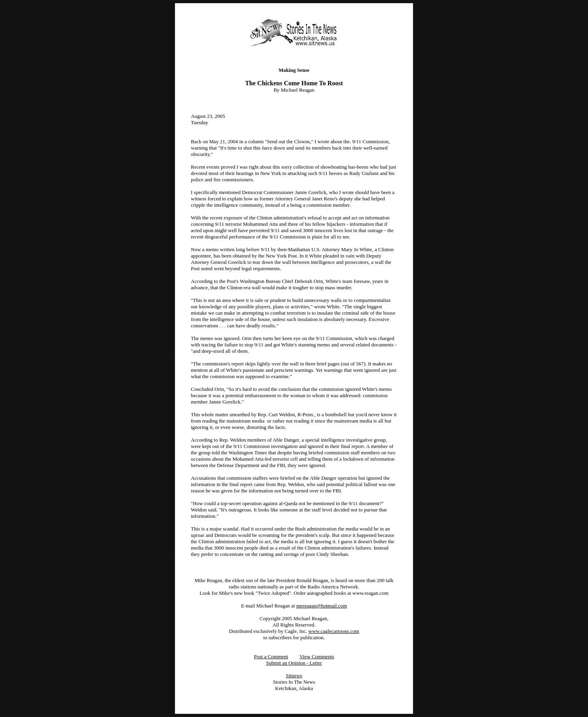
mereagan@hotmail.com (322, 606)
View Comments (317, 656)
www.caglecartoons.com (334, 631)
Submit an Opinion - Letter (294, 663)
